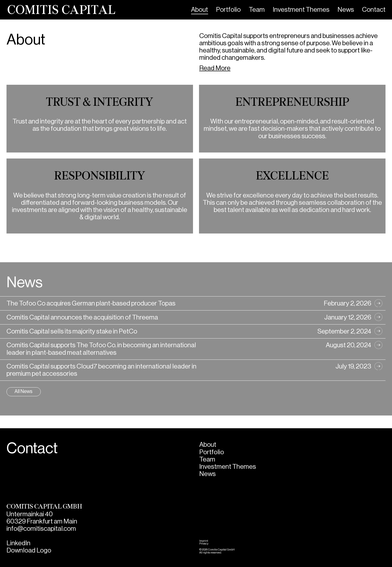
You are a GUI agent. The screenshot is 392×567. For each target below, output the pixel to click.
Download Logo (29, 550)
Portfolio (228, 10)
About (199, 10)
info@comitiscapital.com (41, 529)
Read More (215, 68)
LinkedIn (18, 543)
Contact (374, 10)
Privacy (204, 544)
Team (257, 10)
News (346, 10)
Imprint (204, 541)
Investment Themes (301, 10)
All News (23, 391)
